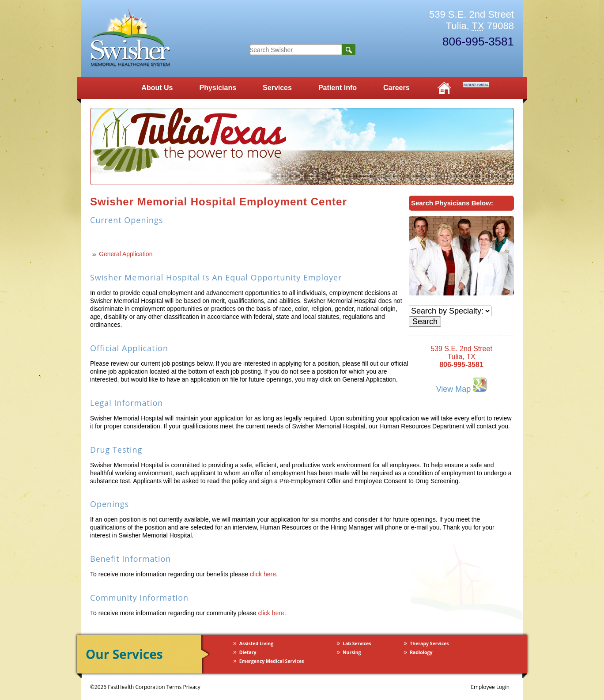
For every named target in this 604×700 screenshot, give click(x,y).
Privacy (192, 687)
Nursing (352, 652)
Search (349, 50)
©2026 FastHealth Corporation (128, 687)
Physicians (218, 88)
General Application (126, 254)
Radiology (421, 652)
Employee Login (490, 687)
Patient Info (338, 88)
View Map (462, 385)
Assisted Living (256, 643)
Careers (396, 88)
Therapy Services (429, 643)
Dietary (248, 652)
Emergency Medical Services (272, 661)
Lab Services (357, 643)
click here (263, 574)
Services (277, 88)
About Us (157, 88)
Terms (174, 687)
